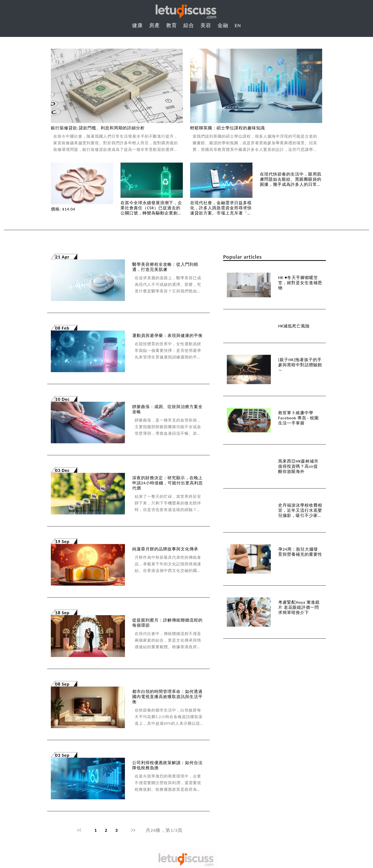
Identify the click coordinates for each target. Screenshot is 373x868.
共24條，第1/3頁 (164, 830)
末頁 (133, 830)
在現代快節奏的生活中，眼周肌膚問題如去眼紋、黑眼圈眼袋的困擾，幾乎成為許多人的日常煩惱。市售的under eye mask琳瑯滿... (291, 184)
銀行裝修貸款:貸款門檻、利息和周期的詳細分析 (98, 128)
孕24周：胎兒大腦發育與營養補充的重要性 (300, 552)
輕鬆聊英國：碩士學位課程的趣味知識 (228, 128)
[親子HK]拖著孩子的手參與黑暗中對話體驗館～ (300, 365)
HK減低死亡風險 (294, 326)
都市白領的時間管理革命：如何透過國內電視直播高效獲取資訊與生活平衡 (167, 697)
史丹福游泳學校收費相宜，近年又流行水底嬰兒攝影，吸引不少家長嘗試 (300, 513)
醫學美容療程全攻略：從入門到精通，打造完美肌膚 (165, 267)
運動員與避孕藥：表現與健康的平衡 (167, 336)
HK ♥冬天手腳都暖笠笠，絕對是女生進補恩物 (300, 283)
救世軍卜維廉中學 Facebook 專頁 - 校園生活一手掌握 (298, 418)
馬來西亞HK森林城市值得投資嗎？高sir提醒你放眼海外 (298, 466)
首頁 (79, 830)
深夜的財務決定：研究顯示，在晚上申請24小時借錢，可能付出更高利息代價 (168, 483)
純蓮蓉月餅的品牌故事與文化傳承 (165, 549)
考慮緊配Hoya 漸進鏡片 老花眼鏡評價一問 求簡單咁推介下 (299, 607)
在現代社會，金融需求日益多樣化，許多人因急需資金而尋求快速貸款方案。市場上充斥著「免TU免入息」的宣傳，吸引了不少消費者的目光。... (221, 213)
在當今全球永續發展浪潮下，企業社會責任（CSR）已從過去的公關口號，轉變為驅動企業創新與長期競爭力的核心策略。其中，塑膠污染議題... (151, 213)
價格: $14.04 (63, 209)
